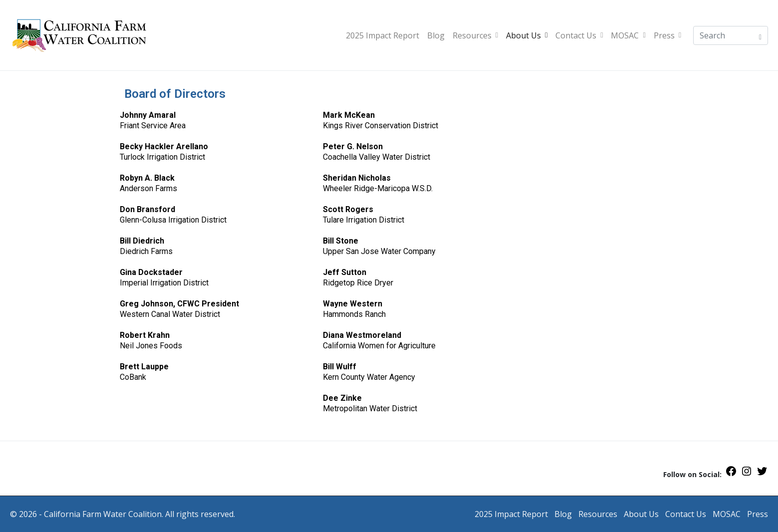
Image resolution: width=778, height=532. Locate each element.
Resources (475, 35)
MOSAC (628, 35)
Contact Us (579, 35)
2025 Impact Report (383, 35)
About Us (527, 35)
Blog (436, 35)
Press (667, 35)
